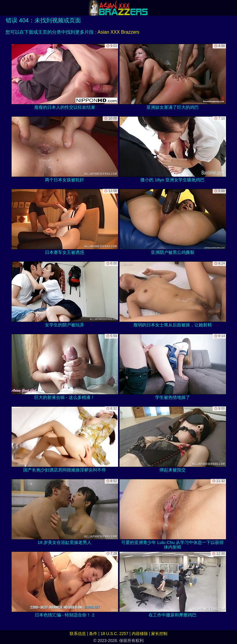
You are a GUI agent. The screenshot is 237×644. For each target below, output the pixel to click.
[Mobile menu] (5, 8)
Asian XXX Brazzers (118, 32)
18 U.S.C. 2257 (115, 634)
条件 (93, 634)
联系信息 (78, 634)
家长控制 (159, 634)
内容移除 (140, 634)
